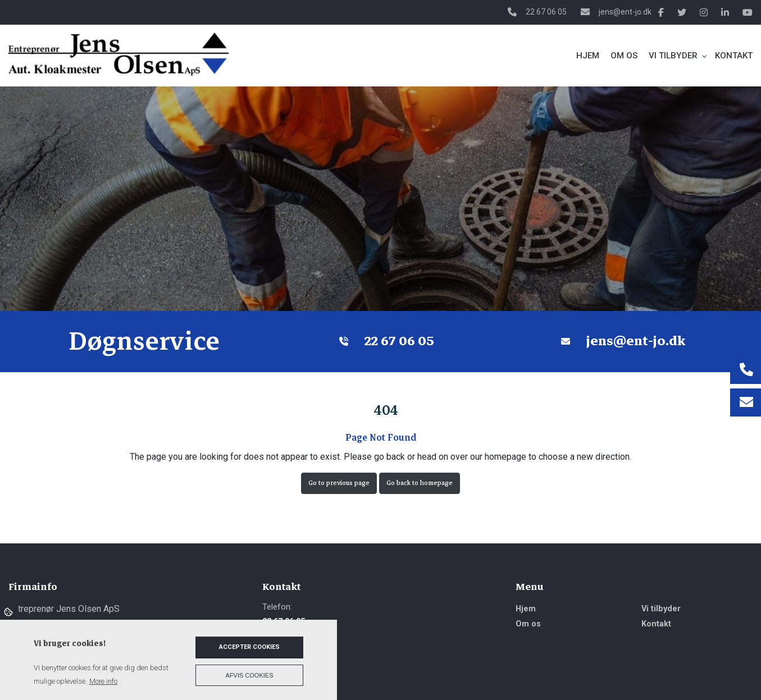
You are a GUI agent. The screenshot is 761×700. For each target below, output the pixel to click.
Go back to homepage (420, 483)
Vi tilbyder (661, 609)
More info (103, 681)
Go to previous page (339, 483)
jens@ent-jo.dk (625, 12)
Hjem (526, 609)
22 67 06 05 (546, 12)
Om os (528, 624)
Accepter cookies (249, 647)
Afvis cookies (250, 675)
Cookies (9, 611)
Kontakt (656, 624)
